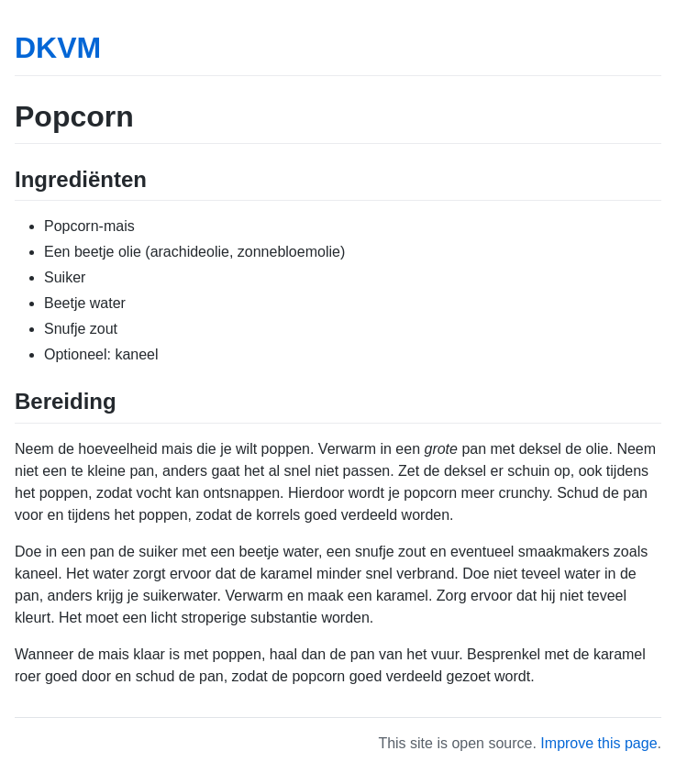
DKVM (58, 48)
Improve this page (598, 743)
